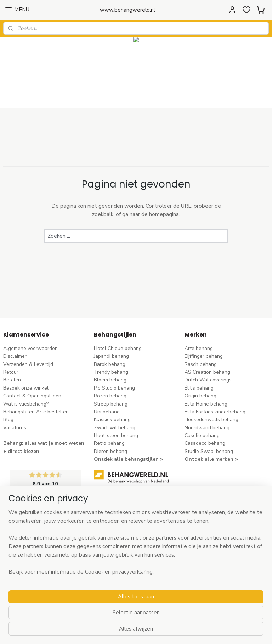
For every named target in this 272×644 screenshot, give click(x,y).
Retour (11, 372)
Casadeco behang (205, 443)
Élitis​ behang (199, 388)
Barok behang (110, 364)
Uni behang (107, 412)
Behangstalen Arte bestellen (36, 412)
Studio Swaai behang (209, 451)
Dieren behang (110, 451)
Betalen (12, 380)
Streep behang (111, 404)
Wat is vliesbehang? (26, 404)
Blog (8, 419)
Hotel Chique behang (118, 348)
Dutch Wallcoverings (208, 380)
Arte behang (199, 348)
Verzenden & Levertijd (28, 364)
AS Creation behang (207, 372)
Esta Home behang (206, 404)
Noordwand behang (207, 428)
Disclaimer (15, 356)
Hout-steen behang (116, 435)
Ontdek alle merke (207, 459)
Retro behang (109, 443)
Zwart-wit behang (115, 428)
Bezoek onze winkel (26, 388)
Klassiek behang (112, 419)
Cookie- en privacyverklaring (119, 634)
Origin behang (200, 396)
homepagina (164, 214)
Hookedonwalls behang (211, 419)
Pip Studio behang (114, 388)
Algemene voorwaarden (30, 348)
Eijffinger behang (204, 356)
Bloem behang (110, 380)
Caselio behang (202, 435)
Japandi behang (111, 356)
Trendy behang (111, 372)
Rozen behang (110, 396)
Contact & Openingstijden (32, 396)
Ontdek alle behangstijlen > (129, 459)
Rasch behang (201, 364)
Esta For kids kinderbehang (215, 412)
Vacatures (15, 428)
